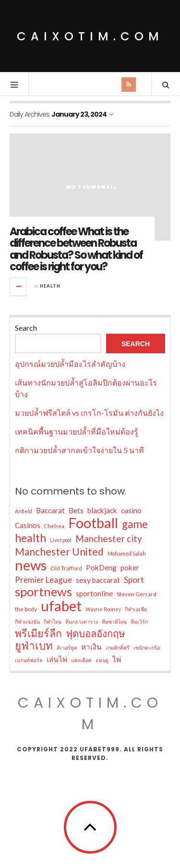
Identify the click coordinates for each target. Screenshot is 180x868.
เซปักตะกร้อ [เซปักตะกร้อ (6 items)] (147, 647)
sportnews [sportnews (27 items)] (43, 591)
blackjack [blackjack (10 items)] (102, 510)
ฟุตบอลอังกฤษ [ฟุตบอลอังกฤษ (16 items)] (95, 633)
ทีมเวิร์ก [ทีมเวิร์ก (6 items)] (139, 621)
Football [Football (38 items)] (93, 523)
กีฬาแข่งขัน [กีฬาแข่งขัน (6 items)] (27, 621)
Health (50, 286)
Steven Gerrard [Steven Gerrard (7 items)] (137, 594)
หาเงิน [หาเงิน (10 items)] (91, 647)
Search (26, 328)
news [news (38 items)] (31, 565)
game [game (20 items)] (135, 524)
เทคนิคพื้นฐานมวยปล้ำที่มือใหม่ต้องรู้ (77, 431)
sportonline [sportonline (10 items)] (94, 593)
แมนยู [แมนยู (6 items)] (102, 660)
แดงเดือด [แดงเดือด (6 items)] (81, 660)
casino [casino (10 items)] (131, 510)
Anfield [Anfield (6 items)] (24, 511)
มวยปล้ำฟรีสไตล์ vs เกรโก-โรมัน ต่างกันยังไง (89, 413)
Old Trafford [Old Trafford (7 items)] (66, 568)
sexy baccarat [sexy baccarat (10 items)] (98, 580)
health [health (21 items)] (30, 538)
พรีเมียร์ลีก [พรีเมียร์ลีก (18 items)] (38, 633)
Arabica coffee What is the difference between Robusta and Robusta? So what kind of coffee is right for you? (76, 249)
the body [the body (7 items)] (26, 609)
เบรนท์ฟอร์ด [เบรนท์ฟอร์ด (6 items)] (29, 660)
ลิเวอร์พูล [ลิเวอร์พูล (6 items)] (67, 647)
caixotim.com (90, 36)
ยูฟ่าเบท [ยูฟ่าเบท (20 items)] (34, 646)
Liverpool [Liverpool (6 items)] (61, 540)
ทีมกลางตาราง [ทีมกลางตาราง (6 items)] (82, 621)
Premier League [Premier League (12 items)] (43, 580)
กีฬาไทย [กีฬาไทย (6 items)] (53, 621)
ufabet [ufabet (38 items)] (61, 606)
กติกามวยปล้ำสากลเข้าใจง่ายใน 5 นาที (79, 450)
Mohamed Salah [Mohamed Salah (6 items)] (127, 553)
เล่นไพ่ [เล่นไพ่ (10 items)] (57, 659)
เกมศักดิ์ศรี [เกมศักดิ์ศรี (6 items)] (118, 647)
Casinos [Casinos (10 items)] (28, 525)
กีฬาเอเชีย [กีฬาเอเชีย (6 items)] (136, 609)
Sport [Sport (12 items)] (134, 580)
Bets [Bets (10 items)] (76, 510)
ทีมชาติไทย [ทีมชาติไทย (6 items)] (114, 621)
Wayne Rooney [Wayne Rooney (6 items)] (103, 609)
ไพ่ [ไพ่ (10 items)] (117, 659)
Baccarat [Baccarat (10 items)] (50, 510)
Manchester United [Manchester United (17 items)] (59, 552)
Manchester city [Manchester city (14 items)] (109, 538)
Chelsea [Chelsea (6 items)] (54, 526)
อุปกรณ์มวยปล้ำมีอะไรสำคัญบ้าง (70, 364)
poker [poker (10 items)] (130, 567)
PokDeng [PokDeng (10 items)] (101, 567)
